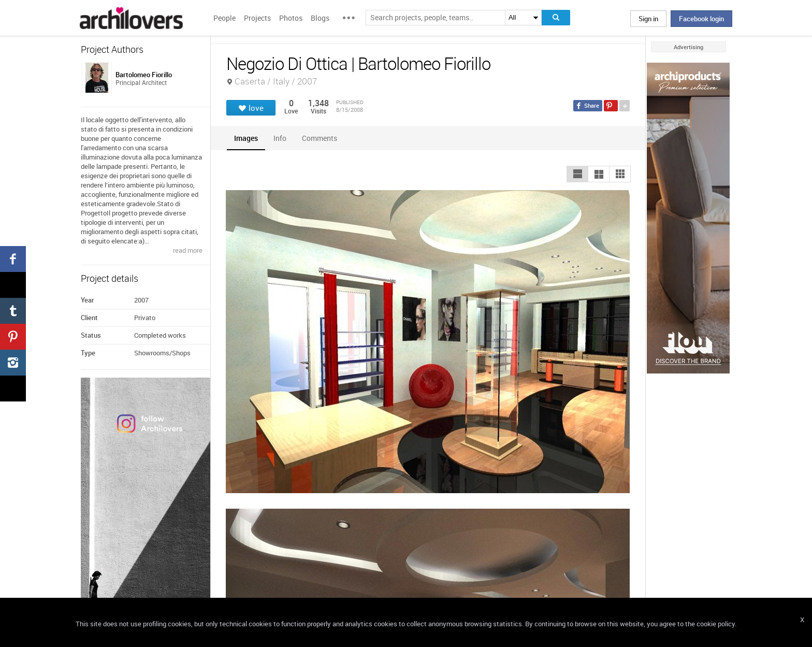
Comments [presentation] (322, 138)
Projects (257, 18)
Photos (291, 18)
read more (188, 250)
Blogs (320, 18)
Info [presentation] (280, 138)
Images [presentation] (246, 138)
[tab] (246, 138)
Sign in (648, 19)
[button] (577, 174)
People (224, 18)
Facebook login (701, 19)
